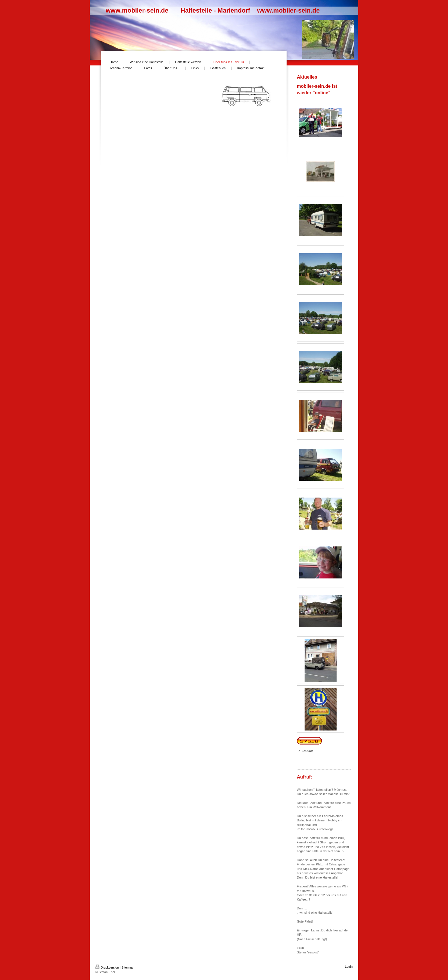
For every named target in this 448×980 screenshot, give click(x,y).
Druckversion (107, 967)
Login (349, 967)
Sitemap (127, 967)
